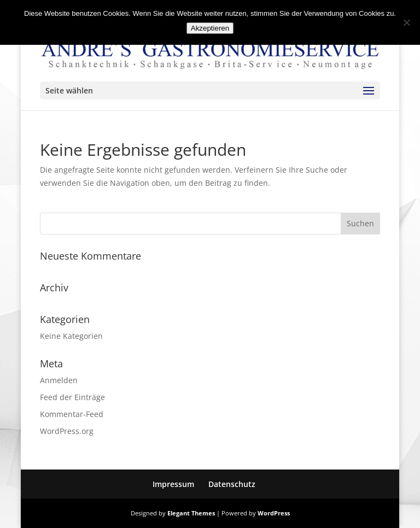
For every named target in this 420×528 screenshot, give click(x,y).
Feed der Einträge (72, 397)
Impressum (173, 484)
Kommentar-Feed (72, 414)
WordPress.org (67, 431)
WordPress (274, 513)
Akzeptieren (210, 28)
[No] (406, 22)
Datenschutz (232, 484)
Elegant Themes (191, 513)
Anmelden (59, 380)
